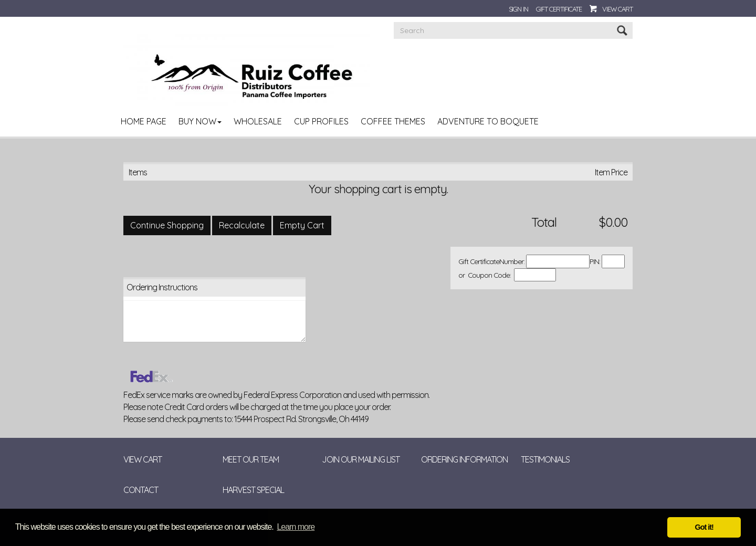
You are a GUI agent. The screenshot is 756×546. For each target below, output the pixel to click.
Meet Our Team (251, 459)
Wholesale (258, 121)
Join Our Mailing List (361, 459)
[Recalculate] (242, 225)
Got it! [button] (704, 527)
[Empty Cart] (302, 225)
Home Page (144, 121)
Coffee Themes (393, 121)
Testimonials (545, 459)
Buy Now (200, 121)
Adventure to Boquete (488, 121)
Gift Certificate (559, 9)
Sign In (518, 9)
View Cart (617, 9)
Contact (141, 490)
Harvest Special (253, 490)
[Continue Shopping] (167, 225)
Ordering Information (464, 459)
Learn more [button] (296, 527)
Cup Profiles (321, 121)
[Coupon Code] (535, 275)
